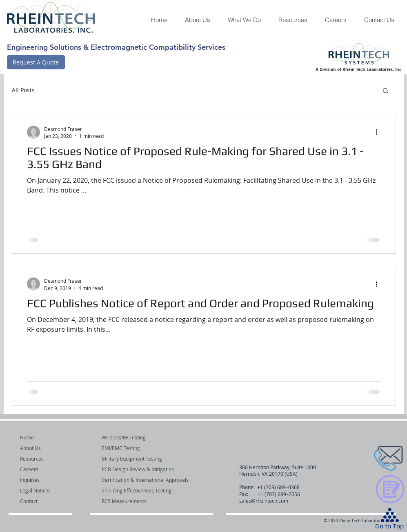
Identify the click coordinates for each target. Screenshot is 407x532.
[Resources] (42, 459)
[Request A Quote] (36, 62)
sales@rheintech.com (264, 501)
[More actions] (380, 132)
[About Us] (42, 448)
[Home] (42, 438)
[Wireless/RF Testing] (149, 438)
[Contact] (42, 501)
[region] (370, 459)
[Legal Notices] (42, 491)
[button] (244, 20)
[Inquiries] (42, 480)
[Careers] (42, 469)
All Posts (23, 90)
